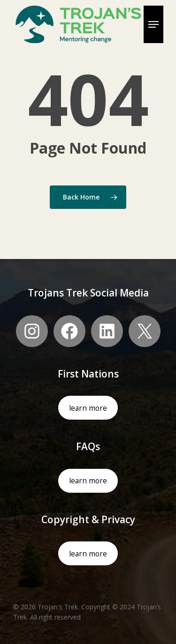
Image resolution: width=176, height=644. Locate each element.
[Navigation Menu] (153, 24)
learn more (88, 408)
